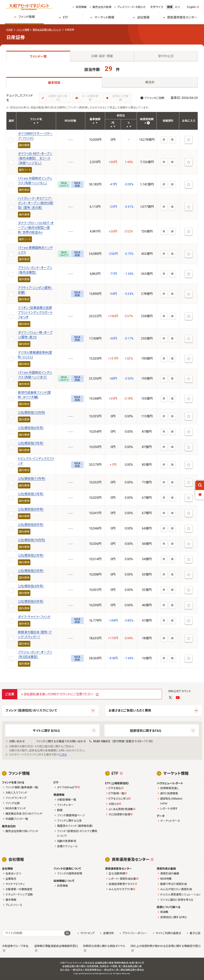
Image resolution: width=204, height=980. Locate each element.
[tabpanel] (102, 367)
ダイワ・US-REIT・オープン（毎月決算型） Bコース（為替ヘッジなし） (35, 158)
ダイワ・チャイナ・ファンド (34, 617)
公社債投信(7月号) (31, 443)
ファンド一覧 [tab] (38, 56)
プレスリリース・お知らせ (131, 7)
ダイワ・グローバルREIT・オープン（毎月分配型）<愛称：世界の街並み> (36, 228)
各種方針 (109, 933)
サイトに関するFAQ (46, 731)
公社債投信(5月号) (31, 601)
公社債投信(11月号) (32, 479)
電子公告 (195, 933)
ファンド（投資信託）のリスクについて (31, 711)
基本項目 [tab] (54, 83)
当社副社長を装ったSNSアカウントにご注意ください (58, 694)
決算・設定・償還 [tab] (102, 56)
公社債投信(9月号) (31, 509)
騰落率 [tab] (150, 82)
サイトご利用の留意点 (168, 933)
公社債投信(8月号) (31, 525)
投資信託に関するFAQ (146, 731)
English (191, 7)
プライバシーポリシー (135, 933)
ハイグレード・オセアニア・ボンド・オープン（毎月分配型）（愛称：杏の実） (36, 203)
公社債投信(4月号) (31, 586)
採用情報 (81, 7)
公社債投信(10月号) (32, 540)
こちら (63, 755)
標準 (170, 7)
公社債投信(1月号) (31, 494)
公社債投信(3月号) (31, 571)
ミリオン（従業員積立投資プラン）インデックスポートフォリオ (35, 312)
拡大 (178, 7)
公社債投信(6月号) (31, 428)
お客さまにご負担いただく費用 (130, 711)
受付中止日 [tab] (166, 56)
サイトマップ (87, 933)
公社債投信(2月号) (31, 555)
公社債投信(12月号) (32, 413)
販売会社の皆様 (102, 7)
